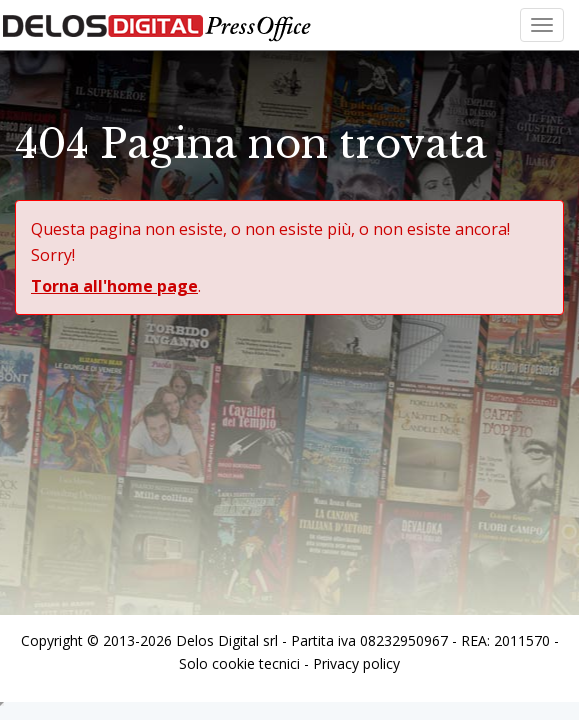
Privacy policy (356, 663)
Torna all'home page (114, 286)
